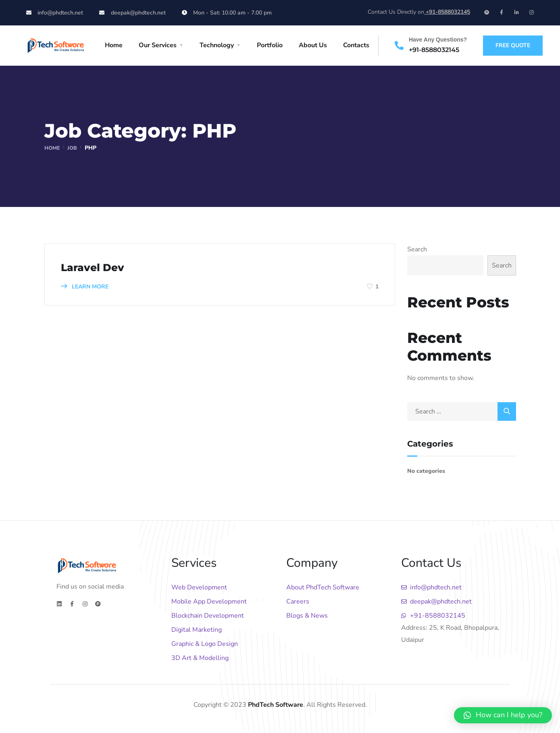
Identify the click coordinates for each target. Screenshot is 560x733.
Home (114, 45)
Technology (217, 45)
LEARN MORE (85, 287)
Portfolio (270, 45)
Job (74, 148)
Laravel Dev (99, 267)
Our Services (158, 45)
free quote (513, 45)
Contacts (356, 45)
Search (417, 249)
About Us (313, 45)
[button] (503, 715)
